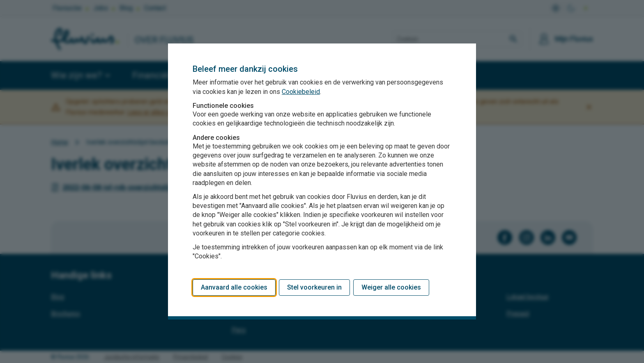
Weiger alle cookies (391, 287)
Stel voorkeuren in (314, 287)
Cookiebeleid (301, 92)
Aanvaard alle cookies (234, 287)
